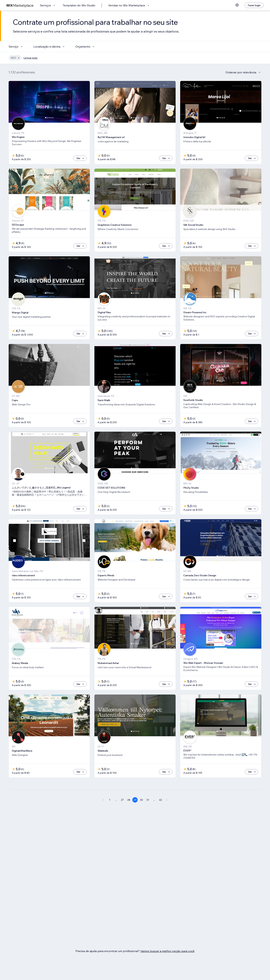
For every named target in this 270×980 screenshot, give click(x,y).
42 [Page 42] (160, 800)
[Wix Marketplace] (20, 5)
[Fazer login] (254, 5)
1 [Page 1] (110, 800)
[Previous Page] (103, 800)
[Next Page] (167, 800)
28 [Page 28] (129, 800)
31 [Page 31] (148, 800)
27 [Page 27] (122, 800)
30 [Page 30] (141, 800)
